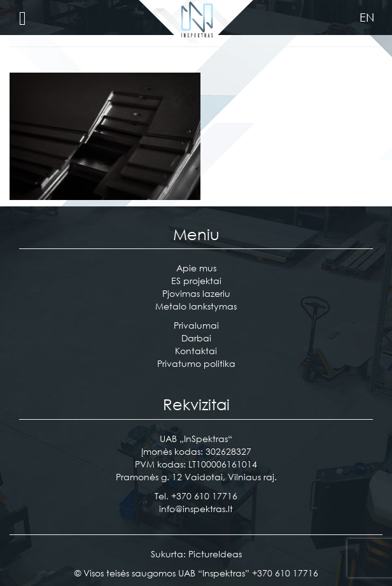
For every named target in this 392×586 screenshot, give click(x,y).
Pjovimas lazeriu (196, 293)
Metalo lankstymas (196, 306)
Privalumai (196, 325)
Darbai (196, 338)
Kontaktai (196, 351)
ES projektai (196, 281)
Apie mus (196, 268)
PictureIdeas (215, 554)
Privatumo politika (196, 363)
